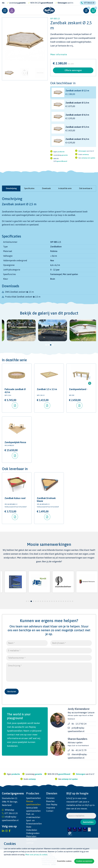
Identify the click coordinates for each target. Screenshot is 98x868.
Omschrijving (11, 188)
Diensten (50, 798)
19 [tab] (68, 601)
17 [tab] (63, 601)
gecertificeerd (51, 3)
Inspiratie (51, 808)
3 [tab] (51, 345)
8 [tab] (43, 601)
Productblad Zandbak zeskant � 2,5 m (23, 297)
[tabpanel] (18, 330)
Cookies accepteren (84, 861)
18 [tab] (66, 601)
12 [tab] (52, 601)
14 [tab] (56, 601)
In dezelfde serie (65, 188)
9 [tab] (45, 601)
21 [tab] (72, 601)
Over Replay (52, 804)
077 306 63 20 (88, 3)
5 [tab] (36, 601)
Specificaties (29, 188)
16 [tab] (61, 601)
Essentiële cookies (64, 861)
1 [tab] (46, 345)
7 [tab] (40, 601)
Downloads (46, 188)
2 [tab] (48, 345)
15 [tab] (59, 601)
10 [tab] (47, 601)
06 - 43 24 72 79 (79, 750)
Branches (50, 801)
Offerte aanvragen (73, 70)
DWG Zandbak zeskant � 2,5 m (19, 292)
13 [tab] (54, 601)
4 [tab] (53, 345)
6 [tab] (38, 601)
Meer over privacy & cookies (36, 855)
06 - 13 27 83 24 (79, 724)
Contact (50, 811)
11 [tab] (50, 601)
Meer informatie (59, 54)
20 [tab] (70, 601)
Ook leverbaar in (86, 188)
